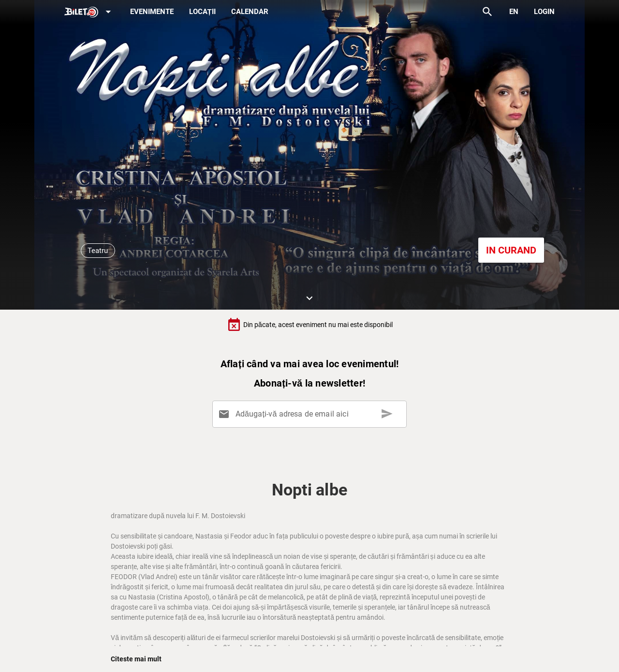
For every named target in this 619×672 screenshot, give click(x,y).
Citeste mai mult (136, 659)
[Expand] (89, 12)
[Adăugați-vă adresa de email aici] (311, 414)
